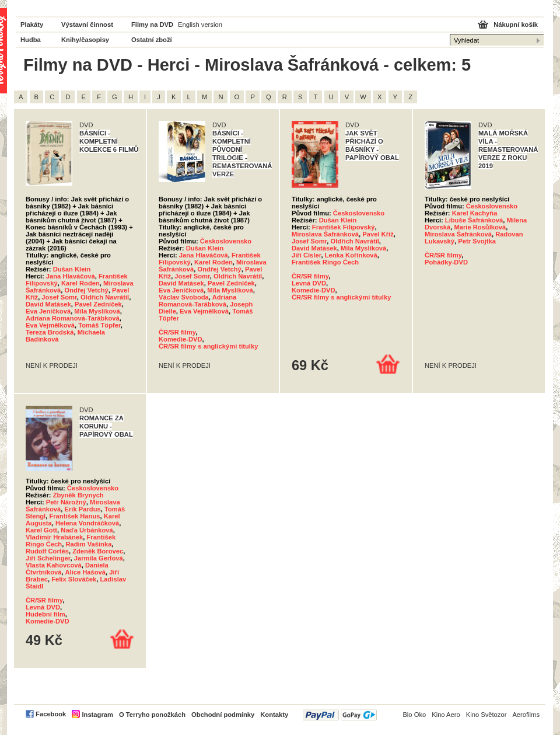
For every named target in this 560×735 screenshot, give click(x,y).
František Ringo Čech (325, 262)
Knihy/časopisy (85, 40)
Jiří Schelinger (48, 558)
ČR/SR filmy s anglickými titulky (208, 346)
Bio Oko (414, 715)
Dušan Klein (72, 269)
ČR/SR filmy (177, 332)
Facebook (51, 714)
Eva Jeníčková (48, 311)
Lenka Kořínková (351, 255)
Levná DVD (309, 283)
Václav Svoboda (184, 297)
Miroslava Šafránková (325, 234)
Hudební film (45, 614)
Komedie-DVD (181, 339)
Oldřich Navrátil (105, 297)
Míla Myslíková (97, 311)
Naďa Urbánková (87, 530)
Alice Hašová (85, 572)
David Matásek (48, 304)
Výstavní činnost (87, 25)
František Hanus (74, 516)
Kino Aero (446, 715)
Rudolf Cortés (47, 551)
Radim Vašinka (88, 544)
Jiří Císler (306, 255)
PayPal (340, 715)
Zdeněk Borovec (98, 551)
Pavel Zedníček (98, 304)
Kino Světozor (487, 715)
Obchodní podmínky (223, 715)
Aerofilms (526, 715)
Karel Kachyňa (475, 213)
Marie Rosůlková (480, 227)
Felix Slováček (74, 579)
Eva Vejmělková (50, 325)
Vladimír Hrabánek (54, 537)
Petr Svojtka (477, 241)
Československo (226, 241)
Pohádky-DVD (446, 262)
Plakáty (32, 25)
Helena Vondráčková (87, 523)
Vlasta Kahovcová (54, 565)
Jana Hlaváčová (71, 276)
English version (200, 25)
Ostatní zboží (152, 40)
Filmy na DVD (152, 25)
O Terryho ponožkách (152, 715)
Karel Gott (41, 530)
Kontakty (274, 715)
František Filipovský (344, 227)
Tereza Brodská (50, 332)
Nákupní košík (516, 25)
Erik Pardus (83, 509)
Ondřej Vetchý (87, 290)
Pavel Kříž (378, 234)
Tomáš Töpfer (99, 325)
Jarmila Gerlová (99, 558)
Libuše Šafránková (474, 220)
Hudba (31, 40)
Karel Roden (80, 283)
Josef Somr (59, 297)
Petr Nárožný (66, 502)
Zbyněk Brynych (78, 495)
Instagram (97, 715)
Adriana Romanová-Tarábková (73, 318)
